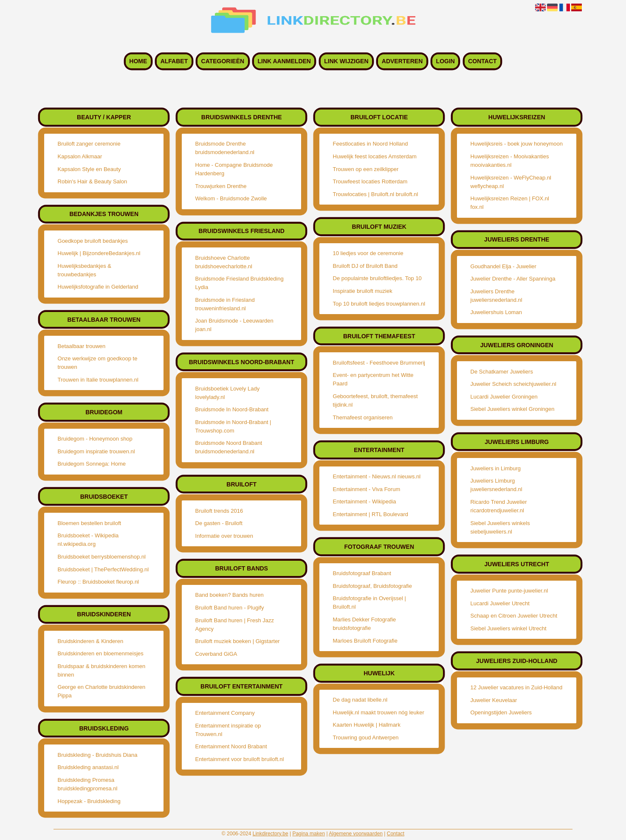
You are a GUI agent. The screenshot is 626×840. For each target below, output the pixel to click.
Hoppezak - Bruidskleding (89, 801)
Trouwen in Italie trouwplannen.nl (98, 380)
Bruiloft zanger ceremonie (89, 144)
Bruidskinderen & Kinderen (91, 641)
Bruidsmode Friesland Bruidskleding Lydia (240, 283)
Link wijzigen (346, 62)
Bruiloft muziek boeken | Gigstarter (238, 641)
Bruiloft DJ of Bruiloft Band (365, 266)
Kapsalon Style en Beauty (89, 169)
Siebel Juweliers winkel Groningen (513, 409)
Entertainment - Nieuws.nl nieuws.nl (377, 476)
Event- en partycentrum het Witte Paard (373, 379)
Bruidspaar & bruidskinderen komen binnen (102, 670)
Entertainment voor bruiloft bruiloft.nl (240, 759)
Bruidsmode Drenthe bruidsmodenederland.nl (225, 148)
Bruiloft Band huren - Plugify (230, 608)
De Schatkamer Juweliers (502, 372)
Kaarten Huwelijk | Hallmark (367, 725)
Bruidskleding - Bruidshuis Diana (98, 755)
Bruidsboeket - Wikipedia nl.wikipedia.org (88, 540)
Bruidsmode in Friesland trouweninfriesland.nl (225, 304)
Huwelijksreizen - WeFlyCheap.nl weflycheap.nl (511, 182)
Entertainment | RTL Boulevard (371, 514)
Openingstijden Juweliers (501, 712)
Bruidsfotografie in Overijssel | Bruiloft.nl (369, 603)
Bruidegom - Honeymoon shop (95, 439)
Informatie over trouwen (224, 536)
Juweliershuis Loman (496, 312)
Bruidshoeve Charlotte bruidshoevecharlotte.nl (224, 262)
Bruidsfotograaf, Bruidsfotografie (372, 586)
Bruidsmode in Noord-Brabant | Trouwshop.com (233, 426)
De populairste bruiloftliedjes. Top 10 (377, 278)
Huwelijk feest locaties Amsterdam (375, 156)
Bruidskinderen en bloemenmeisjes (101, 653)
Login (446, 62)
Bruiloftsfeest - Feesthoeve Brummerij (379, 363)
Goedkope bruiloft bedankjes (93, 241)
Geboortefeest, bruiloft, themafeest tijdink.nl (375, 400)
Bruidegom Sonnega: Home (92, 464)
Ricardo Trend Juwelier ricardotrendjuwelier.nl (499, 506)
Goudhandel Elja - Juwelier (503, 266)
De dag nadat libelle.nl (360, 700)
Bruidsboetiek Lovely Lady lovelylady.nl (228, 393)
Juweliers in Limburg (496, 468)
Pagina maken (309, 834)
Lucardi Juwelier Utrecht (500, 603)
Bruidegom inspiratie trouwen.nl (96, 451)
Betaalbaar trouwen (82, 346)
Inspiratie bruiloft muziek (363, 291)
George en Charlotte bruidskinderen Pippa (102, 691)
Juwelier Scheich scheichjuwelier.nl (513, 384)
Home (138, 62)
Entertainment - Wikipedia (365, 501)
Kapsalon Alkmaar (80, 156)
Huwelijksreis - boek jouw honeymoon (517, 144)
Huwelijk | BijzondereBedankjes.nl (99, 253)
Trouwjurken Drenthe (221, 186)
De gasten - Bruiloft (219, 523)
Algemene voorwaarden (356, 834)
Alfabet (174, 62)
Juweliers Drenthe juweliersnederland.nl (496, 296)
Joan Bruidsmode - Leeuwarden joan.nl (234, 325)
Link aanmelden (284, 62)
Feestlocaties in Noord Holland (371, 144)
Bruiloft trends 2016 (219, 511)
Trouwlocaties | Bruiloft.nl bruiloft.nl (376, 194)
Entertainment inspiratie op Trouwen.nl (228, 730)
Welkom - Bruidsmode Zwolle (231, 198)
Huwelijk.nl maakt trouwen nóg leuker (379, 712)
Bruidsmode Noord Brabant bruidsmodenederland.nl (229, 447)
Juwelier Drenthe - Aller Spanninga (513, 279)
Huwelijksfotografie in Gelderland (98, 287)
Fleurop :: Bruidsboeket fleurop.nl (99, 582)
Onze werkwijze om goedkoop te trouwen (98, 363)
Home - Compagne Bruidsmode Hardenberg (234, 169)
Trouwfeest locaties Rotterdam (370, 181)
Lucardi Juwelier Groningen (504, 397)
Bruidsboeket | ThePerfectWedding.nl (103, 569)
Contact (482, 62)
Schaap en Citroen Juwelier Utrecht (514, 616)
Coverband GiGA (216, 654)
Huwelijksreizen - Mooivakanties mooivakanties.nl (510, 161)
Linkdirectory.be (271, 834)
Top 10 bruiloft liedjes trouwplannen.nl (379, 304)
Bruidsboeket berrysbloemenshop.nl (102, 557)
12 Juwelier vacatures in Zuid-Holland (517, 687)
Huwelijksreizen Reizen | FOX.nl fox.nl (510, 203)
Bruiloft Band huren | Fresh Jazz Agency (235, 625)
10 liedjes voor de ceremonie (368, 253)
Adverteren (402, 62)
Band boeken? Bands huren (230, 595)
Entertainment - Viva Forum (367, 489)
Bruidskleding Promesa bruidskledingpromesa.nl (88, 784)
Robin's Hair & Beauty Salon (93, 181)
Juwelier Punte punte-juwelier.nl (509, 591)
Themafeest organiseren (363, 417)
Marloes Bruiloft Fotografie (365, 641)
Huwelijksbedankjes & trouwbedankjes (85, 270)
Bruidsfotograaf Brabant (362, 573)
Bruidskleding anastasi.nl (88, 767)
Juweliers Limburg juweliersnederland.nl (496, 485)
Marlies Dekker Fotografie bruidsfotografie (365, 624)
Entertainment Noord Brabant (231, 746)
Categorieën (223, 62)
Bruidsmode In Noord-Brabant (232, 409)
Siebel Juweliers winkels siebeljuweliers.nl (500, 527)
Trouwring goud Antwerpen (366, 737)
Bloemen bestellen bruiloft (90, 523)
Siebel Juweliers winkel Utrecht (509, 628)
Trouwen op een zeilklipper (366, 169)
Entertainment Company (225, 713)
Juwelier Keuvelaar (494, 700)
